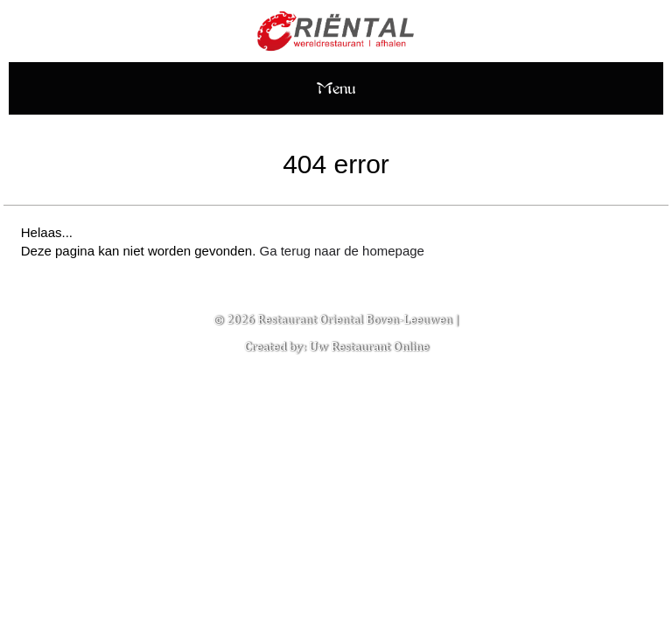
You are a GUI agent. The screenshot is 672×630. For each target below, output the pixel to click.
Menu (336, 88)
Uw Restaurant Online (369, 346)
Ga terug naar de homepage (341, 251)
